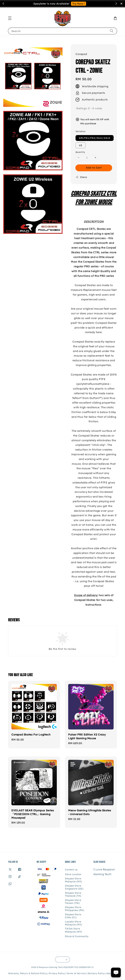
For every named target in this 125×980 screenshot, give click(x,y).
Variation (81, 131)
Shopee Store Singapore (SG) (74, 887)
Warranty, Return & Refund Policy (28, 973)
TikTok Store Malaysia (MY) (73, 930)
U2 (81, 145)
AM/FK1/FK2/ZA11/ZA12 (95, 138)
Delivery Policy (96, 973)
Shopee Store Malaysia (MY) (73, 880)
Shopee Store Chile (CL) (73, 916)
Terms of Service (76, 973)
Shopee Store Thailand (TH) (73, 894)
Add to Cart (94, 168)
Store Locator (73, 874)
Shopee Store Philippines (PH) (75, 909)
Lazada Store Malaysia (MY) (73, 923)
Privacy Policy (57, 973)
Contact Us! (83, 4)
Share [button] (81, 177)
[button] (10, 18)
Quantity (80, 152)
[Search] (112, 31)
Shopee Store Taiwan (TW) (73, 902)
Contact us (71, 870)
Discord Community (77, 936)
